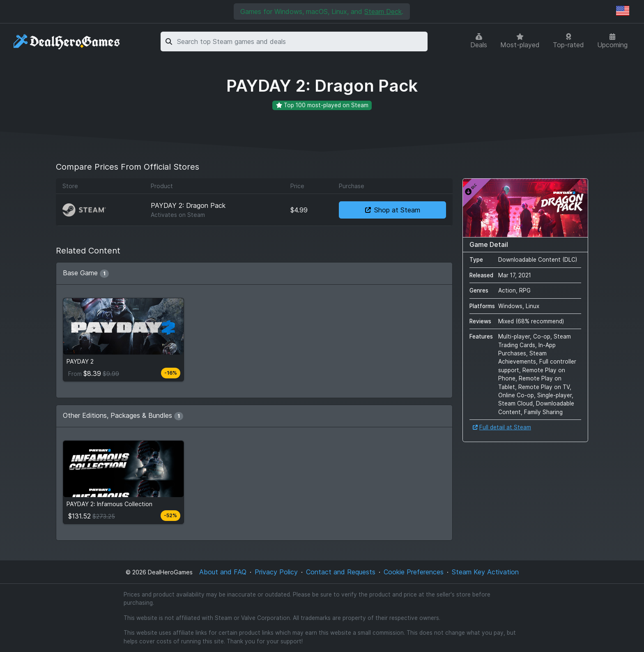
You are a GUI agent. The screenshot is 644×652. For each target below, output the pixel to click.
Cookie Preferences (414, 572)
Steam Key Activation (485, 572)
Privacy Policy (276, 572)
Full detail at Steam (502, 427)
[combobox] (301, 41)
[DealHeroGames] (67, 42)
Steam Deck (383, 12)
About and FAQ (223, 572)
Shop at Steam (393, 210)
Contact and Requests (341, 572)
